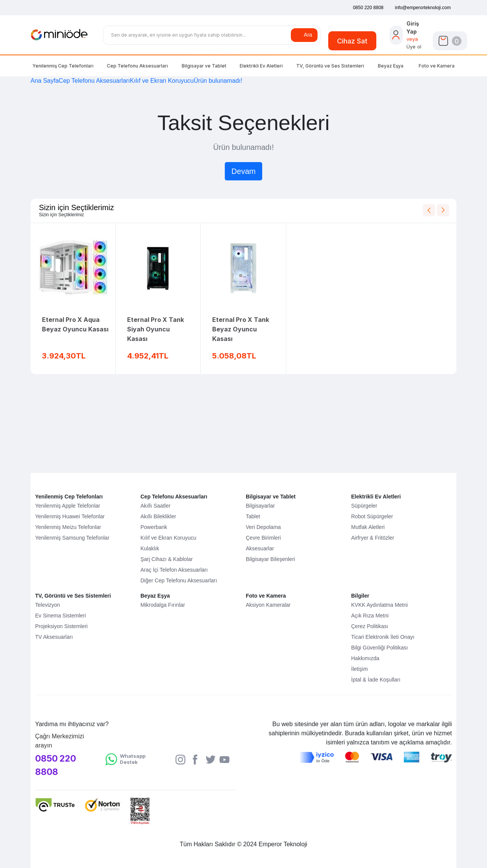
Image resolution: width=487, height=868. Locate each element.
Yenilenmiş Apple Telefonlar (68, 506)
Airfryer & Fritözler (373, 538)
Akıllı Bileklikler (158, 516)
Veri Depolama (263, 527)
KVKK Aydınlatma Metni (379, 605)
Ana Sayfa (45, 81)
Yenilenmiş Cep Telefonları (63, 66)
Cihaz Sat (352, 41)
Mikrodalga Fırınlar (163, 605)
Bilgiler (360, 596)
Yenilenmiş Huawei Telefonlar (70, 516)
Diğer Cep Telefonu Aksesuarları (179, 580)
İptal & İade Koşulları (376, 680)
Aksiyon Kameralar (268, 605)
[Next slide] (443, 210)
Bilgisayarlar (260, 506)
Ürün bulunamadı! (218, 81)
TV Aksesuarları (54, 637)
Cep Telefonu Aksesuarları (137, 66)
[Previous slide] (429, 210)
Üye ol (414, 47)
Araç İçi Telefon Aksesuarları (174, 570)
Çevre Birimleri (263, 538)
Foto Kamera (437, 66)
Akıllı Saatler (156, 506)
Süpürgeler (364, 506)
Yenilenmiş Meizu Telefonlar (68, 527)
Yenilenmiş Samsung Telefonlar (72, 538)
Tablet (253, 516)
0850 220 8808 (56, 765)
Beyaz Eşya (391, 66)
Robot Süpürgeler (372, 516)
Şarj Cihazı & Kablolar (167, 559)
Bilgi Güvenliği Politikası (380, 648)
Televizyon (48, 605)
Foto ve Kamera (266, 596)
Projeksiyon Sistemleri (61, 626)
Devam (243, 171)
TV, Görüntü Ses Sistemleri (330, 66)
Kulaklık (150, 548)
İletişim (360, 669)
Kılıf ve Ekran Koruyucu (162, 81)
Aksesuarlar (260, 548)
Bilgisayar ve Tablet (271, 497)
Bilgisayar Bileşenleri (270, 559)
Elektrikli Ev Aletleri (261, 66)
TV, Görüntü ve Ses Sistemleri (73, 596)
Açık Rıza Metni (370, 616)
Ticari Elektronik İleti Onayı (383, 637)
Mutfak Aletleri (368, 527)
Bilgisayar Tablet (204, 66)
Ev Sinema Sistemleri (60, 616)
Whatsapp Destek (133, 759)
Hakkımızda (365, 658)
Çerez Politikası (370, 626)
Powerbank (154, 527)
